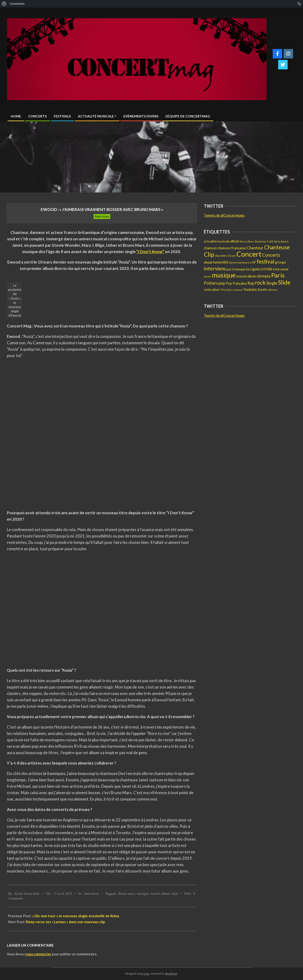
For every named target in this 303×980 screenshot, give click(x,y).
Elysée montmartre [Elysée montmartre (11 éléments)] (240, 262)
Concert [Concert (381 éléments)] (249, 254)
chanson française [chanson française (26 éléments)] (232, 248)
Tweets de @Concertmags (224, 215)
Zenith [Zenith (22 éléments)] (263, 289)
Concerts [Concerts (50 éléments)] (271, 255)
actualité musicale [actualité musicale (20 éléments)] (217, 241)
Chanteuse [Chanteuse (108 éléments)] (277, 247)
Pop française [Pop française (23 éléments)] (236, 283)
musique (143, 894)
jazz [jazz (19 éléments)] (229, 269)
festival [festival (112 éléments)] (265, 262)
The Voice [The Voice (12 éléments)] (227, 290)
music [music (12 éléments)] (207, 276)
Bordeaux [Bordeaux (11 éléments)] (261, 241)
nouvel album (160, 894)
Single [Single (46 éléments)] (272, 283)
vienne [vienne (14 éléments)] (238, 290)
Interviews (102, 216)
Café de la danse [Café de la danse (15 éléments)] (278, 241)
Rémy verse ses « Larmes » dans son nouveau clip (65, 922)
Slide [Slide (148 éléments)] (284, 282)
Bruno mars (127, 894)
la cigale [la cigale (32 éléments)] (253, 269)
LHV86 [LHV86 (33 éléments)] (266, 269)
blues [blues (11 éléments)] (251, 241)
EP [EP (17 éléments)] (254, 262)
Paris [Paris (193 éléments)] (278, 275)
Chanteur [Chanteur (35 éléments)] (255, 248)
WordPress (171, 974)
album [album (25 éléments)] (235, 241)
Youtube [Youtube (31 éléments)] (250, 289)
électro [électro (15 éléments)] (273, 290)
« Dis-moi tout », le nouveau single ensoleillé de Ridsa (76, 916)
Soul (175, 894)
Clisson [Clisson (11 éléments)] (232, 256)
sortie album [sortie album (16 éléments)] (212, 290)
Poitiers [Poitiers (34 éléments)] (211, 283)
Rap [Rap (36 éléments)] (251, 283)
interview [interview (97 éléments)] (215, 268)
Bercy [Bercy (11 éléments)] (243, 241)
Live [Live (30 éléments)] (276, 269)
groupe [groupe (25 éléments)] (281, 262)
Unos (146, 974)
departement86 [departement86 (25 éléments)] (216, 262)
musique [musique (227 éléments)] (224, 275)
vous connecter (38, 954)
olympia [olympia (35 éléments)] (264, 276)
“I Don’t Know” (151, 252)
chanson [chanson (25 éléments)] (210, 248)
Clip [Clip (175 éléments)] (209, 254)
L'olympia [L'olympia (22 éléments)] (239, 269)
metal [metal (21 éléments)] (284, 269)
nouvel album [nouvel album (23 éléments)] (246, 276)
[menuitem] (4, 4)
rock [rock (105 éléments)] (260, 283)
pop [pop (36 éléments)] (222, 283)
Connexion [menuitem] (17, 4)
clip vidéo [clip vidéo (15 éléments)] (221, 256)
